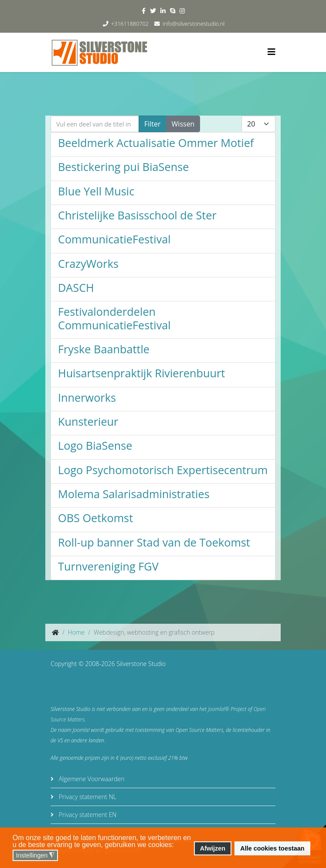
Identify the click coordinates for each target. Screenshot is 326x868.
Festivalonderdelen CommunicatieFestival (114, 318)
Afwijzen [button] (213, 848)
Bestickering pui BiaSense (123, 167)
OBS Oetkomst (95, 518)
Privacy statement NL (87, 797)
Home (76, 632)
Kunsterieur (88, 421)
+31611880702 (130, 24)
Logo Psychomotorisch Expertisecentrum (163, 470)
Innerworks (87, 397)
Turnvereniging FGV (108, 566)
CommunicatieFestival (114, 239)
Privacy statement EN (87, 815)
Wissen (183, 124)
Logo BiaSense (95, 445)
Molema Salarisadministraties (134, 494)
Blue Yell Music (96, 191)
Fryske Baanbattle (104, 349)
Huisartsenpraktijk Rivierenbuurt (141, 373)
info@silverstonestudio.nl (194, 24)
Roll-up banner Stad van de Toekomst (154, 542)
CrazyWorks (88, 263)
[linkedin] (163, 11)
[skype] (173, 11)
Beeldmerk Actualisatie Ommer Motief (156, 143)
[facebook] (144, 11)
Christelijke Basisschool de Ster (137, 215)
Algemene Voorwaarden (91, 779)
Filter (153, 124)
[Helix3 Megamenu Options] (272, 52)
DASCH (76, 287)
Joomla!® (219, 709)
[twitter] (153, 11)
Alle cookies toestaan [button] (272, 848)
